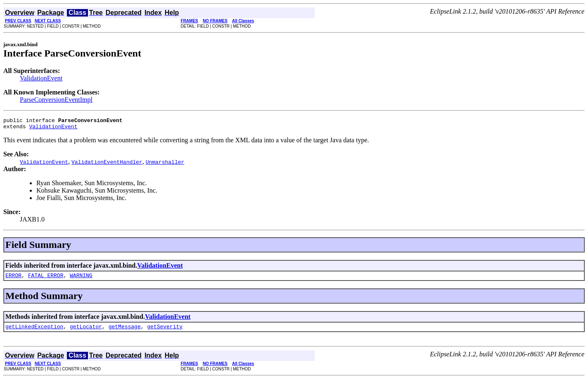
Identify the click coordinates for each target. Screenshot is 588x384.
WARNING (81, 279)
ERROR (13, 279)
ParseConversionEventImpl (56, 100)
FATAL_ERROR (46, 279)
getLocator (86, 331)
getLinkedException (34, 331)
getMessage (125, 331)
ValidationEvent (41, 78)
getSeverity (165, 331)
